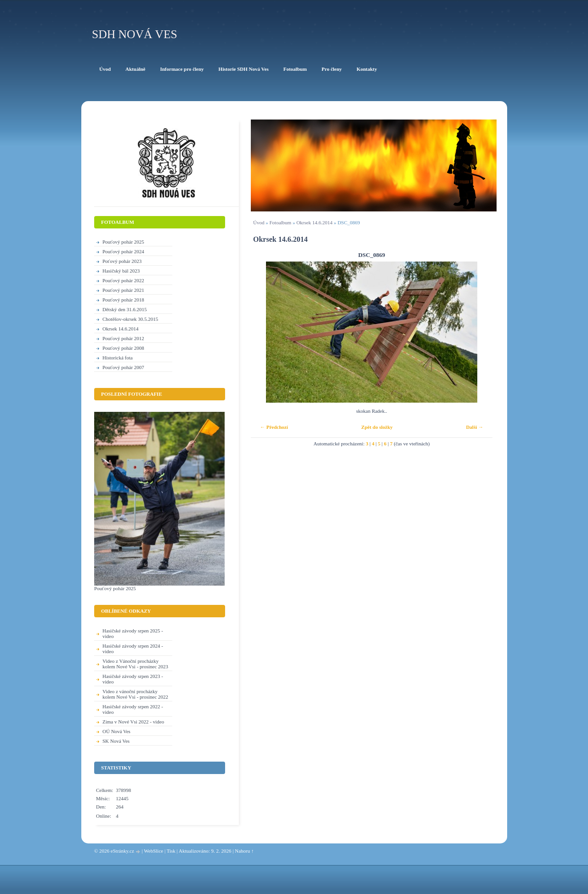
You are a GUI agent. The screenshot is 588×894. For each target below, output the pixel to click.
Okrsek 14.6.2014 (314, 222)
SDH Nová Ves (135, 34)
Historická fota (118, 358)
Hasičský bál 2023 (121, 271)
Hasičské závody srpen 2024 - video (133, 649)
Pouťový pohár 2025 (123, 242)
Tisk (171, 851)
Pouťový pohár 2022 (123, 280)
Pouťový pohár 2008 (123, 348)
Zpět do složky (377, 427)
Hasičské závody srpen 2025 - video (133, 633)
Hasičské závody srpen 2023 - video (133, 679)
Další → (475, 427)
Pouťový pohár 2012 (123, 338)
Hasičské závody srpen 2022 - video (133, 709)
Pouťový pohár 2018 (123, 300)
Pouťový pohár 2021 (123, 290)
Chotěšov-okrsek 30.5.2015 (130, 319)
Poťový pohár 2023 (122, 261)
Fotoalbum (280, 222)
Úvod (259, 222)
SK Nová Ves (116, 741)
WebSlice (153, 851)
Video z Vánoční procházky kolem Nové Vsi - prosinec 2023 (135, 664)
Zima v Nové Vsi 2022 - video (133, 722)
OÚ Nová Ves (116, 731)
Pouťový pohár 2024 (123, 251)
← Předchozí (274, 427)
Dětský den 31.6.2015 (125, 309)
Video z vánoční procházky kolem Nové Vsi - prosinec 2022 (135, 694)
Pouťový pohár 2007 (123, 367)
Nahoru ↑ (244, 851)
